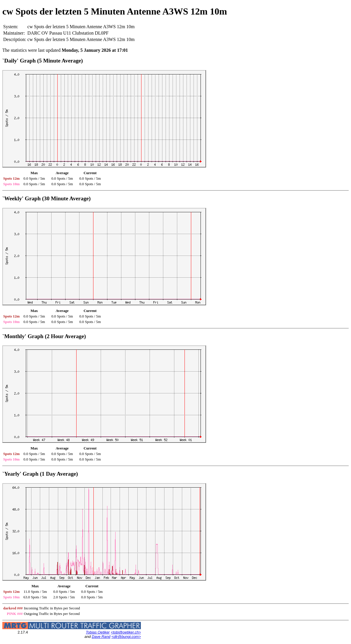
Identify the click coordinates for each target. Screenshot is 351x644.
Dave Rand (101, 637)
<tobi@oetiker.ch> (126, 632)
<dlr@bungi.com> (126, 637)
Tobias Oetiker (98, 632)
